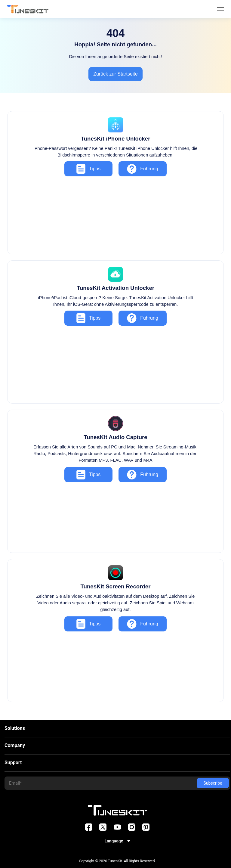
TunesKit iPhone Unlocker (116, 139)
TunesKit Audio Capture (115, 437)
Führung (143, 169)
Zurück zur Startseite (115, 74)
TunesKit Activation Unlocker (115, 288)
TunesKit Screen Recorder (116, 586)
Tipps (89, 169)
